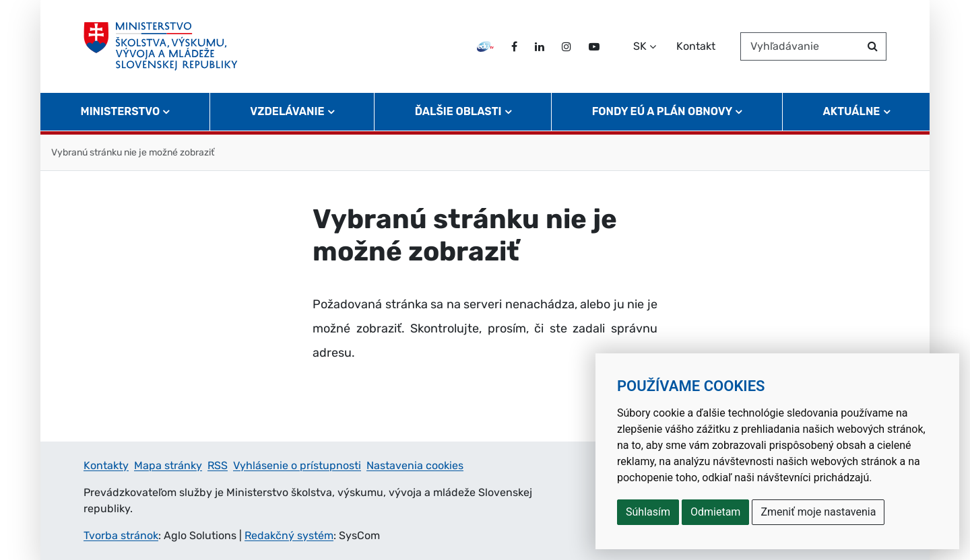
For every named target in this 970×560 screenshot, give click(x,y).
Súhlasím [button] (648, 512)
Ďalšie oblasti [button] (458, 111)
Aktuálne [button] (852, 111)
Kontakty (106, 465)
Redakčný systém (289, 535)
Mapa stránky (168, 465)
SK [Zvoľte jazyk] (640, 46)
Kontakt (696, 46)
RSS (218, 465)
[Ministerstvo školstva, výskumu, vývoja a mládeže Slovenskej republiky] (161, 46)
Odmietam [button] (715, 512)
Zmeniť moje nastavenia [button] (818, 512)
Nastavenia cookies (415, 465)
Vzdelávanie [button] (287, 111)
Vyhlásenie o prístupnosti (297, 465)
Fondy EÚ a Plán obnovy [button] (662, 111)
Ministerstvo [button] (121, 111)
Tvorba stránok (121, 535)
